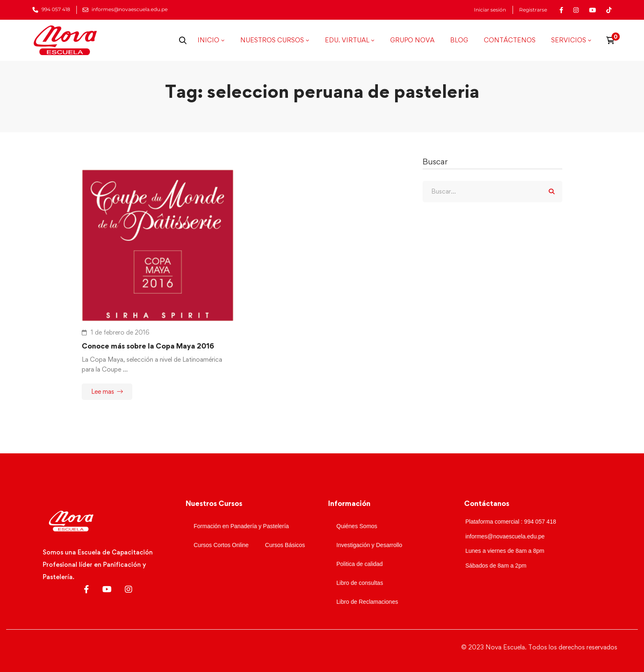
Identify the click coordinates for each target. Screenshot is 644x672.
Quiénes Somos (357, 526)
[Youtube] (107, 589)
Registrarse (533, 10)
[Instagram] (129, 589)
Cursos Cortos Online (221, 545)
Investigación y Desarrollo (369, 545)
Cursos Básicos (285, 545)
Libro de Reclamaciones (367, 602)
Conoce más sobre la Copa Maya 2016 (148, 346)
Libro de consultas (360, 583)
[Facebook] (86, 589)
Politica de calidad (360, 564)
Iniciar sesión (490, 10)
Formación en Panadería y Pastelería (241, 526)
